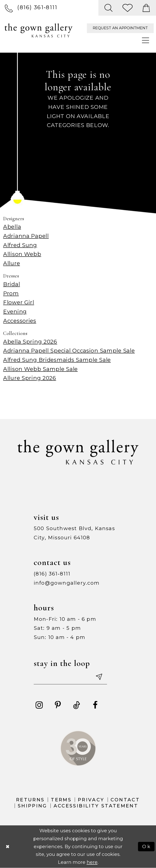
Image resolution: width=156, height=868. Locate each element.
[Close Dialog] (8, 847)
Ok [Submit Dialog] (147, 846)
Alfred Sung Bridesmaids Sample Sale (57, 360)
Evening (15, 311)
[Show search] (109, 8)
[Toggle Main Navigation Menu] (146, 41)
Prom (11, 293)
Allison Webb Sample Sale (40, 369)
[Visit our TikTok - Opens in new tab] (77, 705)
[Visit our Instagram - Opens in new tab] (39, 705)
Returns (30, 800)
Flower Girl (19, 302)
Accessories (20, 321)
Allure (12, 263)
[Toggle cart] (146, 8)
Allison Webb (22, 254)
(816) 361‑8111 (52, 574)
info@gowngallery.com (67, 583)
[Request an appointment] (120, 28)
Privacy (91, 800)
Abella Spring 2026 (30, 342)
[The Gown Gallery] (39, 30)
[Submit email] (99, 677)
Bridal (12, 284)
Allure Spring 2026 (30, 378)
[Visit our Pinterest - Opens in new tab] (58, 705)
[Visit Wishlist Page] (128, 8)
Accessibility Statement (96, 806)
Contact (125, 800)
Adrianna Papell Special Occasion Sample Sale (69, 351)
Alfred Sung (20, 245)
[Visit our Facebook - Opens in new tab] (95, 705)
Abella (12, 227)
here (92, 862)
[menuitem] (31, 8)
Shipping (33, 806)
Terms (61, 800)
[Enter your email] (70, 677)
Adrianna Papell (26, 236)
